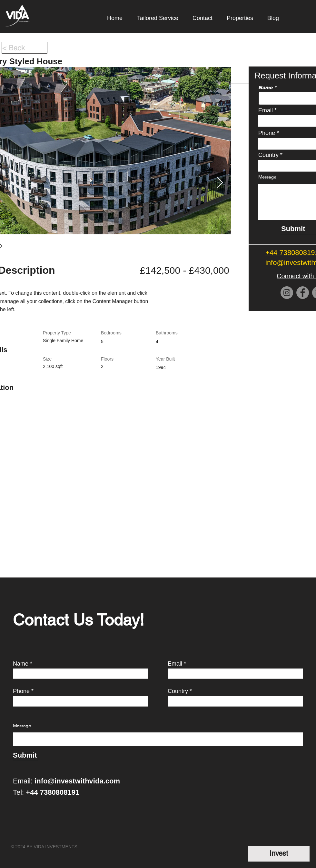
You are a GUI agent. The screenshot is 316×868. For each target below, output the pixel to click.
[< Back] (25, 48)
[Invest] (279, 854)
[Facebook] (303, 293)
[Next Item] (220, 183)
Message (22, 726)
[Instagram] (287, 293)
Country (178, 691)
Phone (21, 691)
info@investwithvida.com (77, 781)
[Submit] (26, 755)
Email (175, 664)
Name (21, 664)
